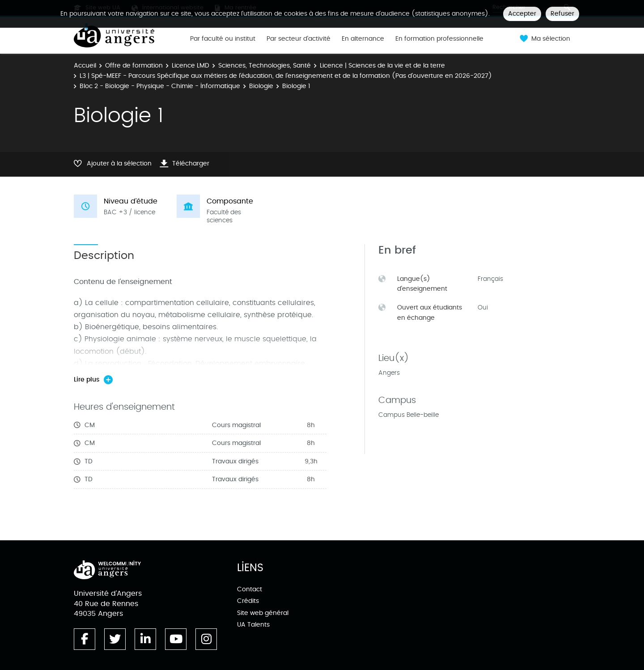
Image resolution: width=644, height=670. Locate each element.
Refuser (562, 14)
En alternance (363, 39)
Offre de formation (134, 66)
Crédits (248, 601)
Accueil (85, 66)
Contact (250, 589)
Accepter (522, 14)
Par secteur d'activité (299, 39)
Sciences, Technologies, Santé (265, 66)
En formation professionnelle (439, 39)
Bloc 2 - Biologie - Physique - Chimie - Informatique (160, 86)
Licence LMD (191, 66)
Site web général (263, 613)
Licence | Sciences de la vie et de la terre (382, 66)
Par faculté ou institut (223, 39)
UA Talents (253, 625)
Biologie (261, 86)
